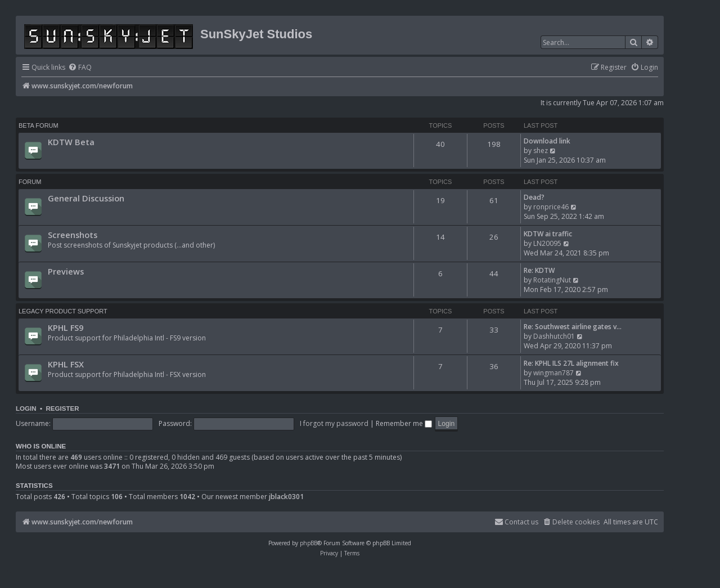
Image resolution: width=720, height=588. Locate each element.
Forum (30, 182)
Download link (547, 141)
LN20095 (547, 243)
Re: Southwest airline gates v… (573, 327)
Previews (66, 271)
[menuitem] (80, 68)
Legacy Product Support (63, 311)
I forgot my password (334, 423)
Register (62, 409)
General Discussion (86, 198)
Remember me (404, 423)
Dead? (534, 197)
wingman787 (553, 373)
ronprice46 (551, 207)
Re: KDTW (539, 270)
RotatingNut (552, 280)
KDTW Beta (71, 142)
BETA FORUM (39, 125)
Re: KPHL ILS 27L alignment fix (571, 363)
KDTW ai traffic (548, 234)
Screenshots (73, 235)
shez (541, 151)
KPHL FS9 (66, 327)
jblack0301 (286, 497)
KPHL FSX (66, 364)
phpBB (309, 543)
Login (26, 409)
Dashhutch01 (554, 336)
